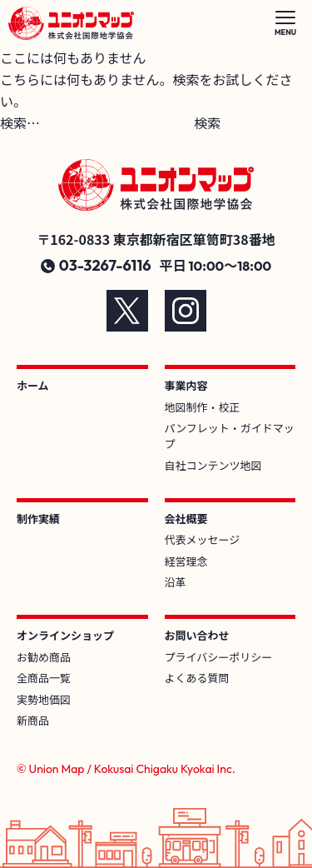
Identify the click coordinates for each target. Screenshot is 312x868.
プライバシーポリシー (219, 657)
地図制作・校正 (203, 407)
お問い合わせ (197, 635)
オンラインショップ (65, 635)
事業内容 (186, 385)
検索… (20, 122)
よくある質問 (197, 678)
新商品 (33, 720)
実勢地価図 (44, 699)
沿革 (176, 582)
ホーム (33, 385)
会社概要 (186, 519)
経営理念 (186, 561)
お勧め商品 (44, 657)
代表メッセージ (203, 539)
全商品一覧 (44, 678)
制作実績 (38, 519)
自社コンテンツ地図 (213, 465)
